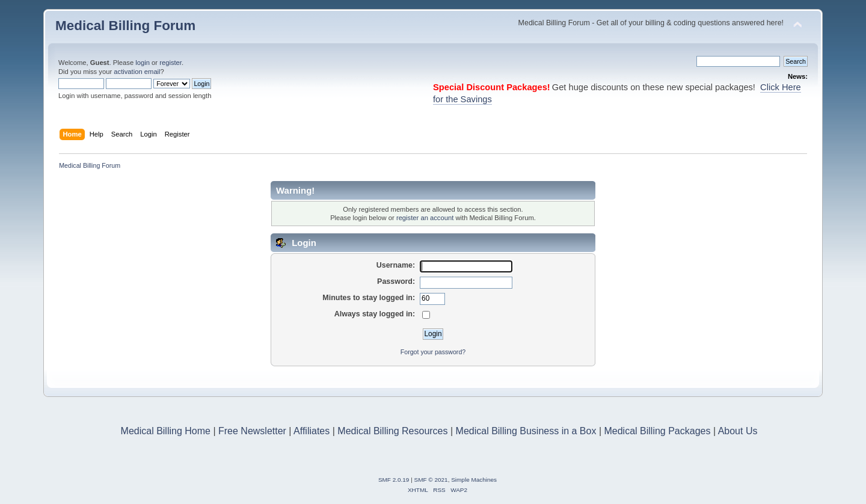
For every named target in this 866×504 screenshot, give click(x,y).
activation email (137, 72)
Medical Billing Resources (392, 431)
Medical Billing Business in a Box (526, 431)
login (143, 63)
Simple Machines (474, 480)
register (170, 63)
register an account (425, 218)
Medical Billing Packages (657, 431)
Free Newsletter (252, 431)
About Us (738, 431)
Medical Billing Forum (125, 26)
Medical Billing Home (166, 431)
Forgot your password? (433, 352)
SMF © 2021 (431, 480)
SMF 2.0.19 (394, 480)
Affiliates (312, 431)
